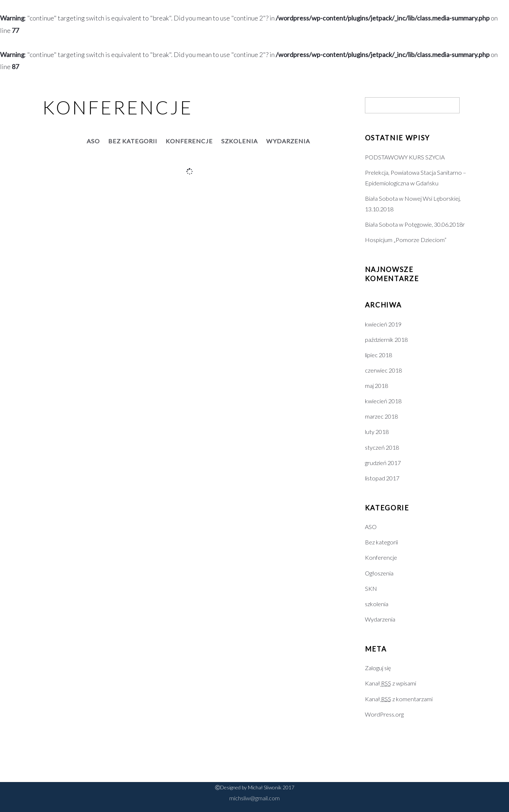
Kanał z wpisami (391, 683)
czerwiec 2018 (383, 370)
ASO (93, 141)
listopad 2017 (382, 478)
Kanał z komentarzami (399, 699)
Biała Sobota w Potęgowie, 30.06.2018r (415, 224)
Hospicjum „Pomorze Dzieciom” (406, 240)
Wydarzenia (288, 141)
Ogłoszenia (379, 573)
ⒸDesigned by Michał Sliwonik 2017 (255, 787)
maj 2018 (376, 386)
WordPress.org (384, 714)
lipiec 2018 (378, 355)
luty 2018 (377, 432)
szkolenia (240, 141)
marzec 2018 (381, 416)
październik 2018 (386, 339)
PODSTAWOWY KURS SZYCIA (405, 157)
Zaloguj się (378, 668)
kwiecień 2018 (383, 401)
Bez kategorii (133, 141)
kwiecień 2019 (383, 324)
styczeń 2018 (382, 447)
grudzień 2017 (383, 463)
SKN (371, 588)
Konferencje (189, 141)
